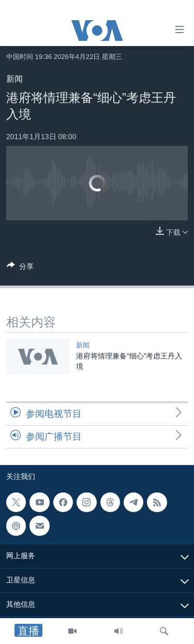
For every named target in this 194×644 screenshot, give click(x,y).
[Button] (20, 268)
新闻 (14, 79)
